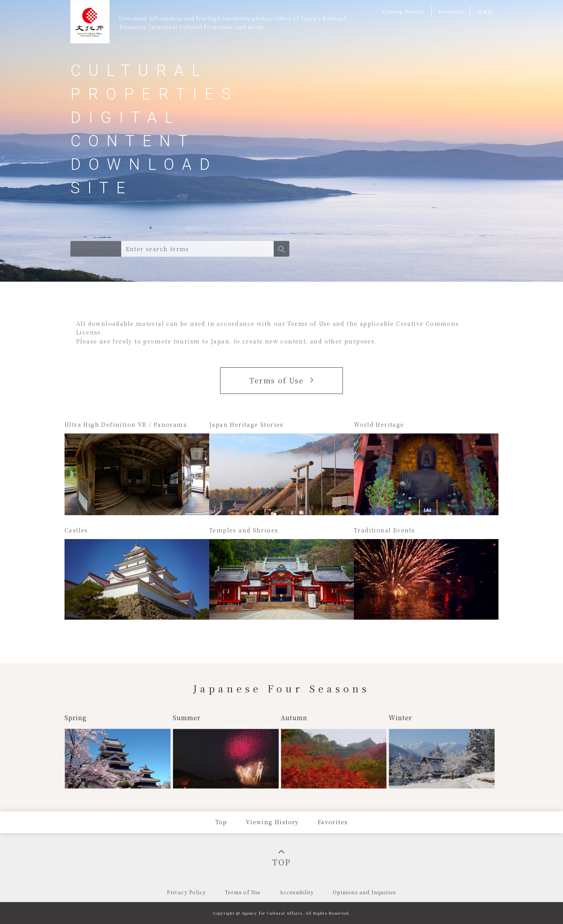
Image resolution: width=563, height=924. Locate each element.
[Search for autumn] (334, 751)
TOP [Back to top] (281, 859)
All (80, 249)
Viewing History (403, 12)
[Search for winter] (442, 751)
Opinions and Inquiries (364, 892)
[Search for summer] (226, 751)
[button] (281, 249)
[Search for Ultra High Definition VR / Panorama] (137, 468)
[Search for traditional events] (426, 573)
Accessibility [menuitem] (297, 892)
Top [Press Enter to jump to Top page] (221, 822)
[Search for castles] (137, 573)
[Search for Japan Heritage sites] (281, 468)
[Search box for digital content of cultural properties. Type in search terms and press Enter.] (198, 249)
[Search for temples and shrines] (281, 573)
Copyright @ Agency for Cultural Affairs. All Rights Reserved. (282, 913)
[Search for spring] (118, 751)
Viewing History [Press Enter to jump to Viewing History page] (273, 822)
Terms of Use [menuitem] (243, 892)
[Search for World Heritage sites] (426, 468)
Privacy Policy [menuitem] (186, 892)
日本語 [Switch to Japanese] (485, 12)
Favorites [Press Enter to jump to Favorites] (333, 822)
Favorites (451, 12)
